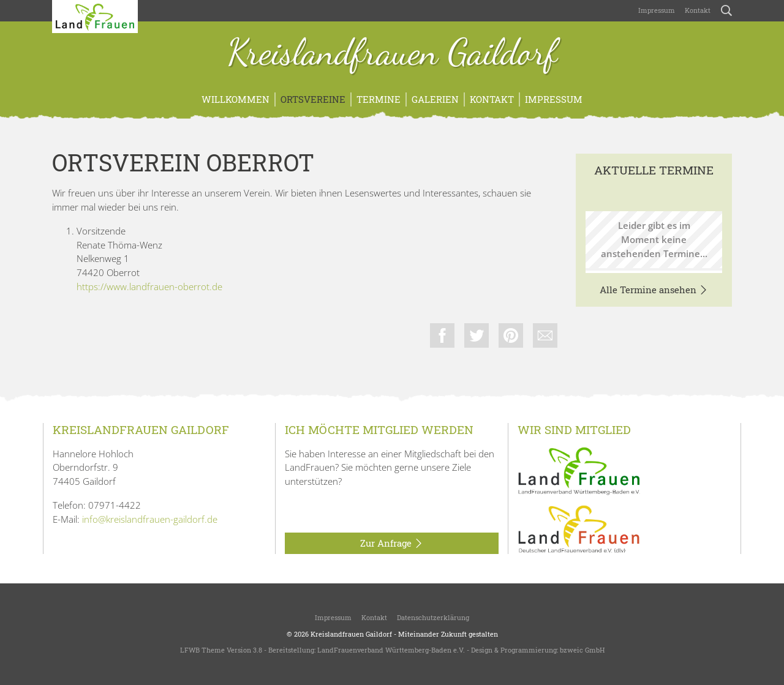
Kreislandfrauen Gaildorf (392, 54)
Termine (379, 99)
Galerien (435, 99)
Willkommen (236, 99)
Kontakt (698, 10)
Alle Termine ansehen (654, 290)
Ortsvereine (313, 99)
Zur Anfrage (392, 544)
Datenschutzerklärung (433, 617)
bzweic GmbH (582, 650)
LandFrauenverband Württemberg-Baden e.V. (391, 650)
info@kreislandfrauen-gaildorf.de (150, 519)
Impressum (657, 10)
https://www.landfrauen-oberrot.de (149, 286)
